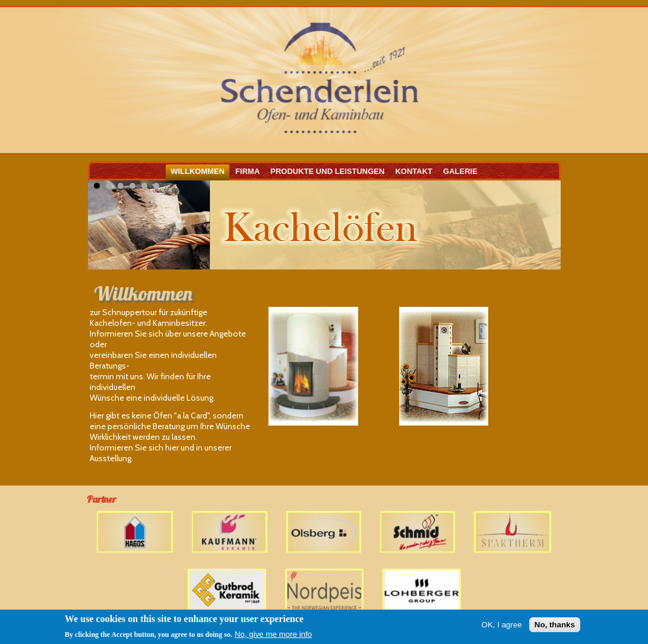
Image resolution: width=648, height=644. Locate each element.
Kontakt (414, 171)
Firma (247, 171)
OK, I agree (502, 625)
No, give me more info (273, 635)
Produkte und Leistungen (327, 171)
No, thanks (555, 625)
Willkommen (197, 171)
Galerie (460, 171)
